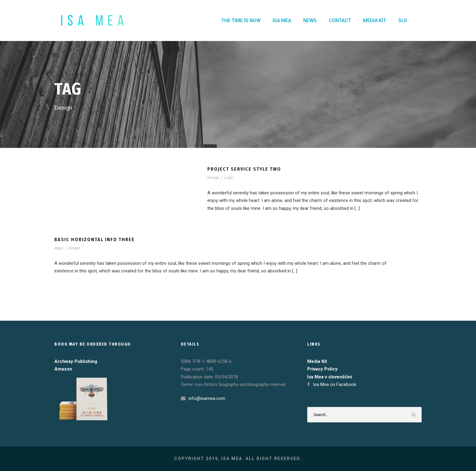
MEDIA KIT (375, 20)
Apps (59, 248)
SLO (403, 20)
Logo (229, 177)
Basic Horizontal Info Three (95, 239)
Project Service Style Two (244, 169)
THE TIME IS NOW (241, 20)
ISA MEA (282, 20)
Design (213, 177)
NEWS (310, 20)
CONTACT (340, 20)
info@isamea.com (207, 398)
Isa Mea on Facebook (335, 384)
